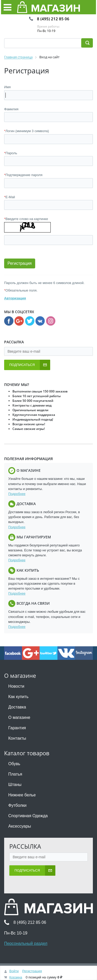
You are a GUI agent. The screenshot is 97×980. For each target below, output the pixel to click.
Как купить (18, 697)
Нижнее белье (22, 795)
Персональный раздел (26, 943)
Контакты (17, 738)
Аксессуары (20, 826)
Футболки (17, 805)
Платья (15, 774)
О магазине (19, 717)
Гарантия (17, 728)
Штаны (15, 785)
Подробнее (17, 494)
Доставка (17, 707)
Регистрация (32, 971)
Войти (14, 971)
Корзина (16, 977)
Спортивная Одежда (28, 816)
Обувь (14, 764)
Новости (16, 686)
